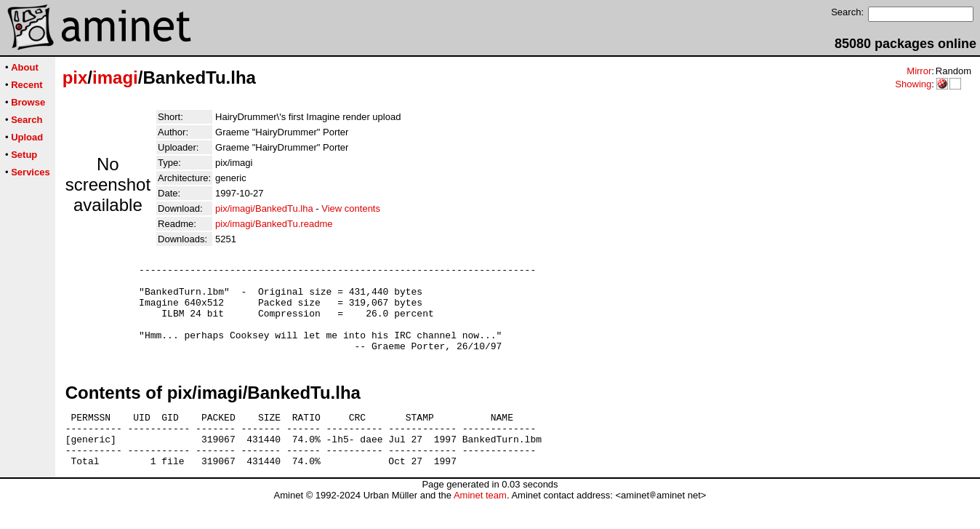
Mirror (919, 71)
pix (75, 77)
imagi (115, 77)
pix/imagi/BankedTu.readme (274, 224)
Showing (913, 84)
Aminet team (480, 524)
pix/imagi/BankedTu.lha (264, 208)
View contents (351, 208)
